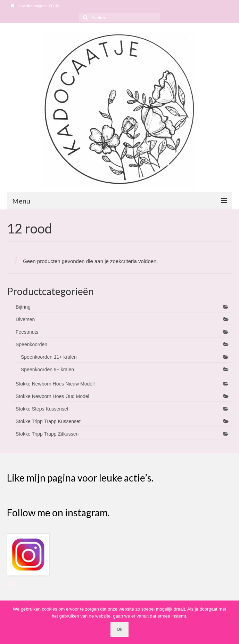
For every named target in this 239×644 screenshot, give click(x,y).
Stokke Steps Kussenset (42, 409)
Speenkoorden (31, 344)
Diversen (25, 319)
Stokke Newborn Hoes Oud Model (52, 396)
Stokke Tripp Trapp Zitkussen (47, 434)
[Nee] (230, 622)
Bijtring (23, 307)
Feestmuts (27, 332)
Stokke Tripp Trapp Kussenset (48, 421)
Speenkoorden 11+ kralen (49, 357)
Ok (119, 629)
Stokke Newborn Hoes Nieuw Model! (55, 384)
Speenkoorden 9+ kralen (47, 369)
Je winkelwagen (35, 6)
